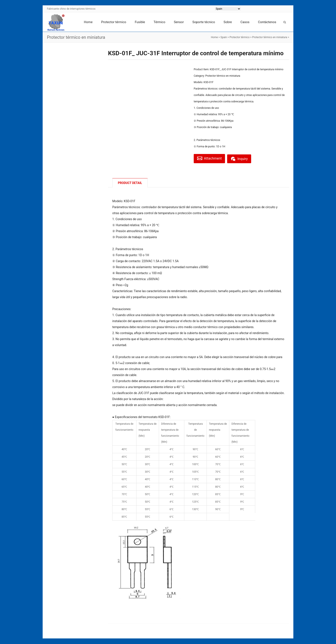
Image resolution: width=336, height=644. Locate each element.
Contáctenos (267, 22)
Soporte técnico (204, 22)
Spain (224, 37)
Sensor (179, 22)
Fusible (140, 22)
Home (88, 22)
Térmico (159, 22)
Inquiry (242, 158)
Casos (245, 22)
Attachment (210, 158)
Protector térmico (114, 22)
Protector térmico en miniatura (270, 37)
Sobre (228, 22)
